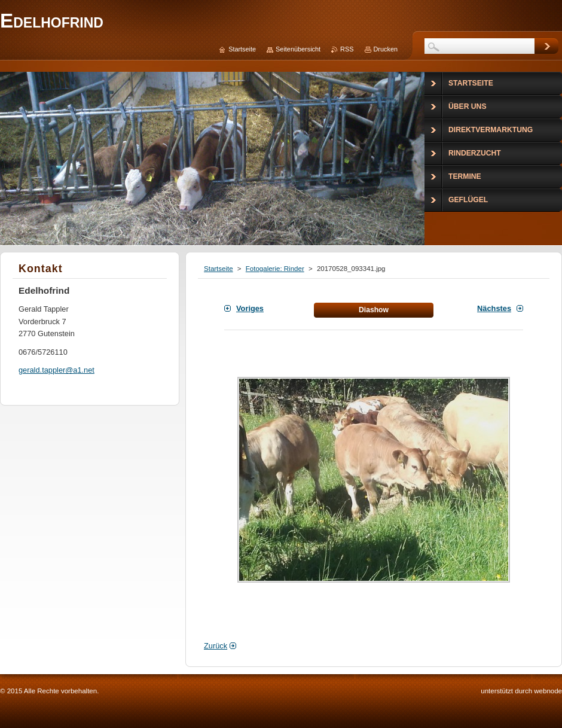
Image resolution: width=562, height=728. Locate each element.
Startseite (219, 269)
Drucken (386, 49)
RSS (347, 49)
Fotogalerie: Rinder (275, 269)
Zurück (216, 646)
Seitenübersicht (298, 49)
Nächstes (494, 308)
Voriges (250, 308)
